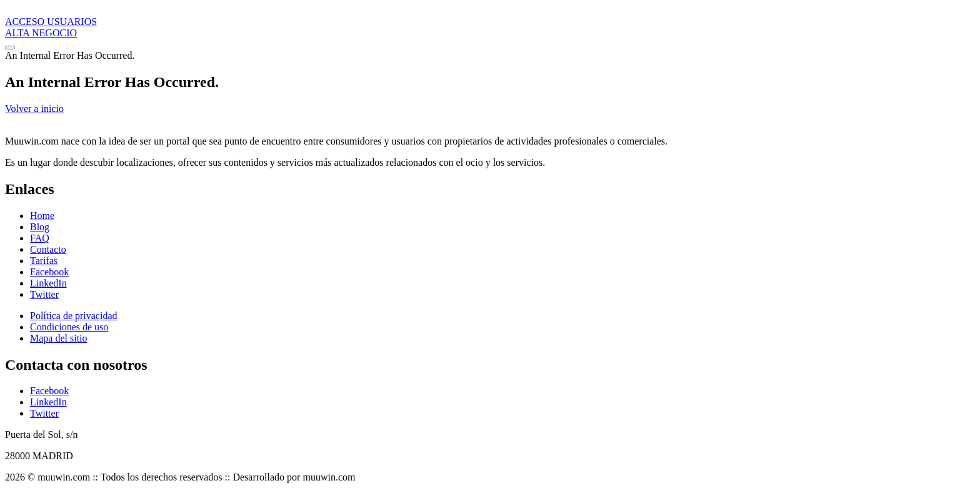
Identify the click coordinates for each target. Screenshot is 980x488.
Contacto (48, 249)
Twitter (44, 294)
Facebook (49, 272)
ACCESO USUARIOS (51, 22)
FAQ (40, 238)
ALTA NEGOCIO (41, 33)
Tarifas (44, 261)
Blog (40, 227)
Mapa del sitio (59, 338)
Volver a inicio (34, 109)
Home (42, 216)
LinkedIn (48, 283)
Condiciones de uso (69, 327)
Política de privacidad (74, 316)
